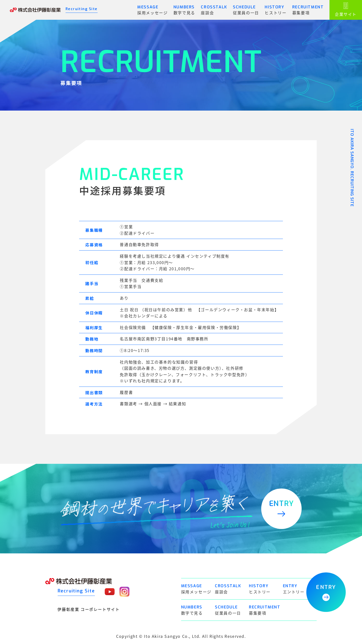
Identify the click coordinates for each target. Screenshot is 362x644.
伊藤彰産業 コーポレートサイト (89, 609)
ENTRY (326, 592)
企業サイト (346, 10)
